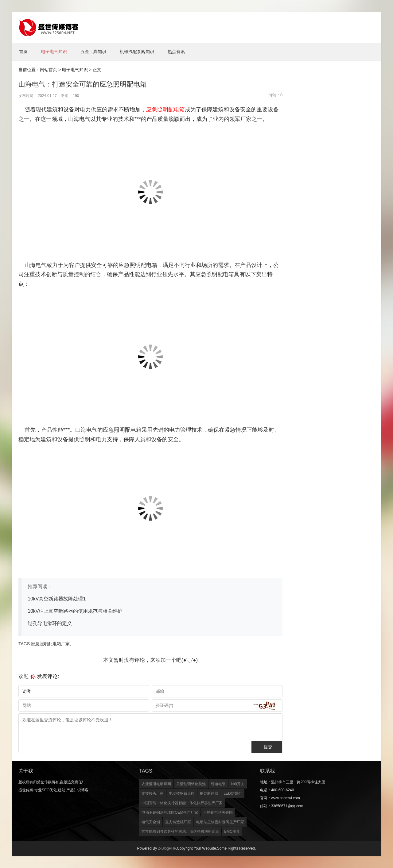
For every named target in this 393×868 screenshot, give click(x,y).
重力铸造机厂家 (178, 822)
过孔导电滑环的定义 (50, 623)
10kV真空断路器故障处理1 (57, 599)
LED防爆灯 (233, 793)
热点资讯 (176, 52)
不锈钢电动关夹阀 (218, 812)
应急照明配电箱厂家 (50, 644)
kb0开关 (237, 784)
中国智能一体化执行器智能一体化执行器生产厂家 (182, 803)
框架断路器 (209, 793)
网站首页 (49, 70)
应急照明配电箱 (165, 110)
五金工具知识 (93, 52)
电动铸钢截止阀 (182, 793)
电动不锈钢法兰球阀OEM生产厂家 (170, 812)
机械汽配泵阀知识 (137, 52)
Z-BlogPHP (167, 848)
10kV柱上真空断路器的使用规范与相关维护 (75, 611)
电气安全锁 (151, 822)
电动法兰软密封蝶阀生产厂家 (220, 822)
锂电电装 (218, 784)
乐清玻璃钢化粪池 (191, 784)
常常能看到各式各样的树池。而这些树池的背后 (180, 831)
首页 (23, 52)
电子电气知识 (54, 52)
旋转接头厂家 (153, 793)
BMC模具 (232, 831)
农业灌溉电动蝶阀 (156, 784)
